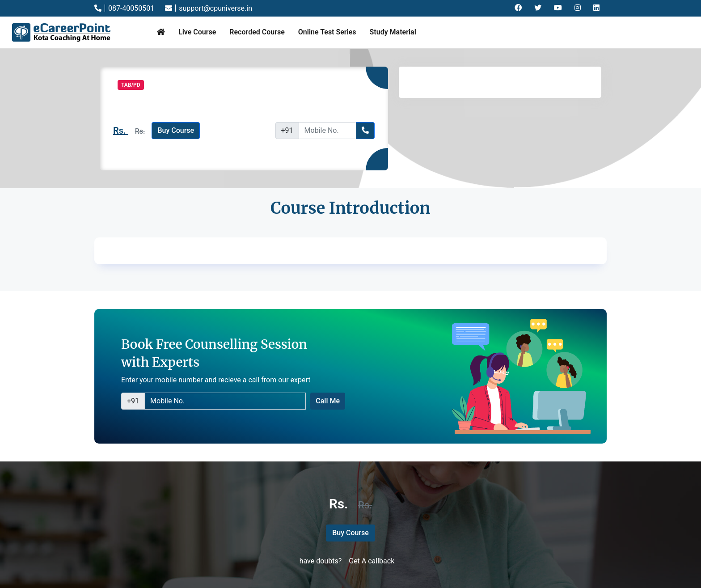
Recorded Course (257, 32)
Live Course (197, 32)
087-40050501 (124, 8)
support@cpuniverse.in (209, 8)
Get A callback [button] (372, 561)
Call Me (328, 401)
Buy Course (176, 130)
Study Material (393, 32)
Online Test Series (327, 32)
